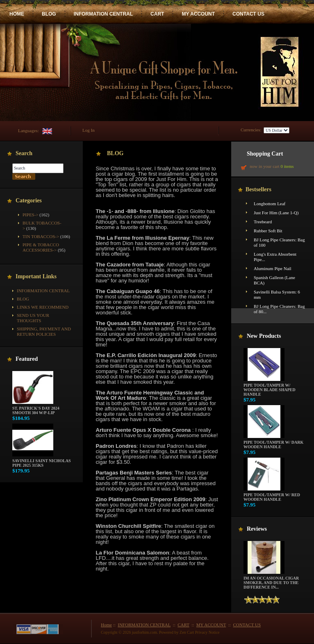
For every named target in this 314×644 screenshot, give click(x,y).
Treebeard (263, 222)
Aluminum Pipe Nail (273, 268)
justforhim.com (144, 632)
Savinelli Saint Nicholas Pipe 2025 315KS (41, 461)
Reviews (257, 529)
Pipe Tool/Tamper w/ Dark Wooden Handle (273, 443)
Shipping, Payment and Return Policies (44, 331)
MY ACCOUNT (198, 14)
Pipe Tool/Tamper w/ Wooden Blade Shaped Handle (270, 388)
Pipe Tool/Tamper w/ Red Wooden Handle (272, 495)
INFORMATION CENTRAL (103, 14)
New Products (264, 336)
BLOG (49, 14)
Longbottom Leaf (270, 204)
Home (106, 625)
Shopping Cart (265, 154)
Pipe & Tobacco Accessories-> (41, 247)
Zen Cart (187, 632)
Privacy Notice (207, 632)
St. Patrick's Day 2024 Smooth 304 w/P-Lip (36, 409)
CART (157, 14)
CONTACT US (248, 14)
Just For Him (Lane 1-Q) (276, 213)
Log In (89, 130)
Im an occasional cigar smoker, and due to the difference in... (271, 581)
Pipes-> (31, 215)
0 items (287, 166)
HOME (17, 14)
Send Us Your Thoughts (33, 318)
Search (24, 153)
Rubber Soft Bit (268, 231)
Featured (27, 359)
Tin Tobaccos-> (41, 236)
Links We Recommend (43, 307)
